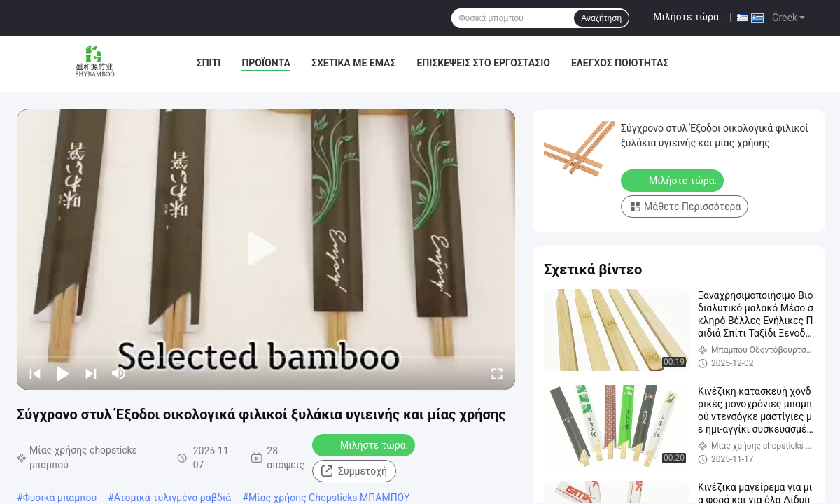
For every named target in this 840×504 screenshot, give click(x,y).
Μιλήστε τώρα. (687, 17)
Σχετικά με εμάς (353, 63)
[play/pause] (63, 373)
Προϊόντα (266, 63)
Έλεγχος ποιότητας (620, 63)
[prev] (35, 373)
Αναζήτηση (601, 18)
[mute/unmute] (119, 373)
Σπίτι (209, 63)
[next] (91, 373)
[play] (266, 249)
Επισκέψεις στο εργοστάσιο (483, 63)
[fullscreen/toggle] (497, 373)
